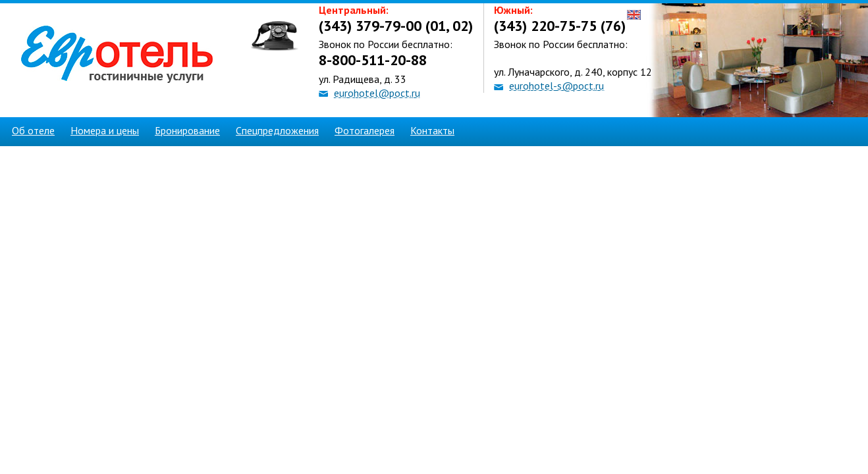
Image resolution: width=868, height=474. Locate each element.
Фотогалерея (365, 130)
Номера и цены (105, 130)
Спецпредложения (277, 130)
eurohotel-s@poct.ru (556, 86)
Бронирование (187, 130)
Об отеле (33, 130)
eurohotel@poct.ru (377, 93)
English (634, 15)
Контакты (432, 130)
